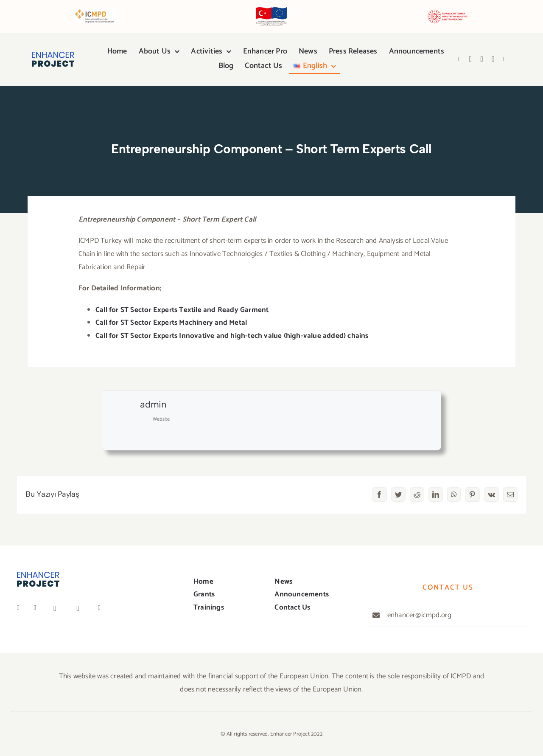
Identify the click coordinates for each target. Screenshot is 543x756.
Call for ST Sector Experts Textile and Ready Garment (182, 310)
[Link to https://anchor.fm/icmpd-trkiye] (504, 59)
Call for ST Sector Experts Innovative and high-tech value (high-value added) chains (232, 336)
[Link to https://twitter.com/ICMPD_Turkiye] (471, 59)
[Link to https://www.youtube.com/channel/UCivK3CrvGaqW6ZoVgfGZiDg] (482, 59)
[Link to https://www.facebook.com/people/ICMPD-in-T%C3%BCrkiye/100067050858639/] (459, 59)
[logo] (53, 55)
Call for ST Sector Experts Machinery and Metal (171, 323)
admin (153, 404)
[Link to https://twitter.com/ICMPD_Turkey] (38, 608)
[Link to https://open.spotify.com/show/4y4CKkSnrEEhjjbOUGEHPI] (493, 59)
